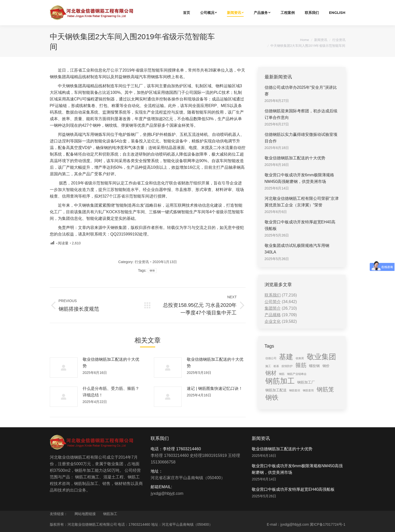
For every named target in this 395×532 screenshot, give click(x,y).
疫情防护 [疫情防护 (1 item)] (287, 366)
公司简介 (273, 302)
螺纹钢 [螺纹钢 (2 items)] (314, 366)
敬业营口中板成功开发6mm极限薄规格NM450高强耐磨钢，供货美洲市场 (299, 178)
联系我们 (273, 295)
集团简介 (273, 308)
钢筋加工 (110, 514)
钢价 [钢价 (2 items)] (326, 366)
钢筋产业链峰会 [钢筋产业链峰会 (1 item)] (297, 374)
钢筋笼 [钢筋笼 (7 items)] (325, 389)
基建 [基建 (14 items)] (286, 357)
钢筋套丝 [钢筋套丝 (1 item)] (295, 390)
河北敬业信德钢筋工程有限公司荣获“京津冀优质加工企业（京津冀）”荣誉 (302, 202)
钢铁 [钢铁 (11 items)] (272, 397)
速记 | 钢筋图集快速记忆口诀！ (215, 388)
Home (305, 40)
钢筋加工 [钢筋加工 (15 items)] (280, 381)
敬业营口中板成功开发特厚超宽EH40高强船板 (300, 225)
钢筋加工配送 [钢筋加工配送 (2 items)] (276, 390)
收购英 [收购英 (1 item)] (300, 358)
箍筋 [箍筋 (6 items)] (301, 365)
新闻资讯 (321, 40)
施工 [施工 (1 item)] (268, 366)
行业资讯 (339, 40)
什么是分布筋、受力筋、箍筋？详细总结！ (111, 392)
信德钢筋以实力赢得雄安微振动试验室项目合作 (301, 138)
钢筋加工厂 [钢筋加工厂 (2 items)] (306, 382)
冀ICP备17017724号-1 (328, 524)
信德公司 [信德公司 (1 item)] (271, 358)
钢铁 (152, 271)
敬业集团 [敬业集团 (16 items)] (321, 357)
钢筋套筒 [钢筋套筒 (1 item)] (308, 390)
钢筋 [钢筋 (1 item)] (282, 374)
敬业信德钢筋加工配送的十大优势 (111, 363)
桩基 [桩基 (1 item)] (276, 366)
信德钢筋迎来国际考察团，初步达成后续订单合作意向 (301, 114)
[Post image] (64, 368)
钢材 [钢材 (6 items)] (271, 373)
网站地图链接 (85, 514)
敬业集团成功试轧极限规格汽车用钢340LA (297, 249)
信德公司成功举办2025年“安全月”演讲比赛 (301, 91)
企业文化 (273, 321)
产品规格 (273, 315)
